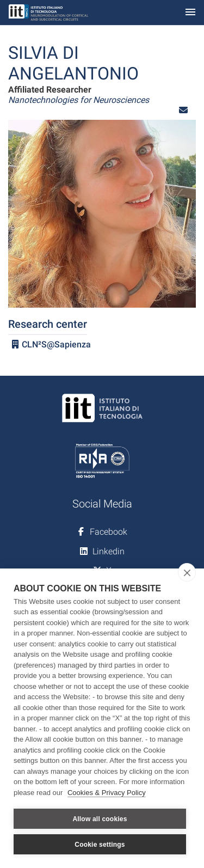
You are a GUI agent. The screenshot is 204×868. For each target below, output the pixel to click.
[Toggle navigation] (190, 13)
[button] (183, 110)
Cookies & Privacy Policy (107, 793)
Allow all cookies (100, 819)
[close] (187, 572)
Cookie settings (100, 845)
